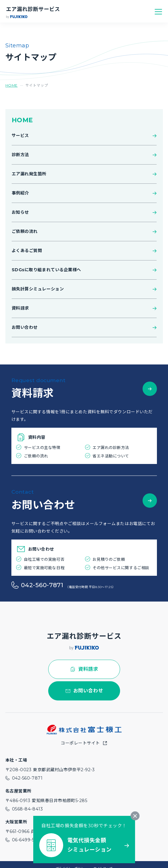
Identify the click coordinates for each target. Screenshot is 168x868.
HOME (12, 85)
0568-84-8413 (28, 809)
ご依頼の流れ (25, 231)
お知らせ (20, 212)
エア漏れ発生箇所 (29, 174)
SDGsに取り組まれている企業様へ (47, 270)
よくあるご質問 (27, 251)
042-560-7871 (42, 585)
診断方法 (20, 155)
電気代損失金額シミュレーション (90, 845)
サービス (20, 135)
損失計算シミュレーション (38, 289)
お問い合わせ (25, 327)
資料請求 (20, 308)
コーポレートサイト (80, 743)
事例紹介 (20, 193)
